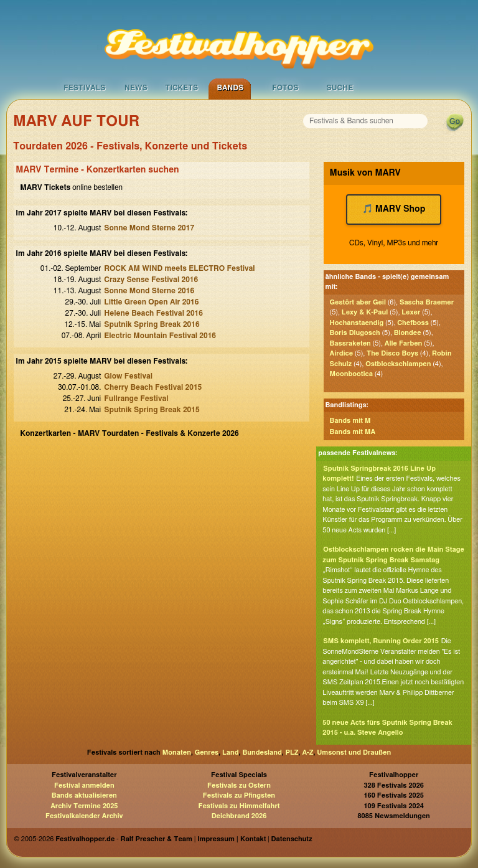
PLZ (292, 752)
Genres (207, 752)
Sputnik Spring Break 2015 (152, 410)
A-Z (307, 752)
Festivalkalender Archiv (84, 816)
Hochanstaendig (357, 323)
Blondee (408, 333)
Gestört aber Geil (358, 302)
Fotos (285, 88)
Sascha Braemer (427, 302)
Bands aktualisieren (84, 795)
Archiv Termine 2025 (84, 806)
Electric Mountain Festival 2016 (160, 336)
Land (231, 752)
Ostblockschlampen (398, 364)
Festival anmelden (84, 785)
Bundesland (262, 752)
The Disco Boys (392, 353)
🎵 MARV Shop (394, 209)
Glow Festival (128, 376)
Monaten (177, 752)
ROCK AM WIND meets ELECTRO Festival (179, 268)
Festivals (84, 88)
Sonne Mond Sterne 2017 (149, 228)
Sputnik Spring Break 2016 (152, 324)
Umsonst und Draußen (354, 752)
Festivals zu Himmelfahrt (239, 806)
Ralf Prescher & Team (157, 839)
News (136, 88)
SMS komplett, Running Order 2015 (381, 641)
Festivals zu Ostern (239, 785)
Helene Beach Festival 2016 (153, 313)
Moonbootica (351, 374)
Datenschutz (292, 839)
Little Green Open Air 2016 (151, 302)
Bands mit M (350, 421)
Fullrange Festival (136, 399)
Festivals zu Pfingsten (239, 795)
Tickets (181, 88)
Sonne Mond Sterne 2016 (149, 291)
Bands (230, 88)
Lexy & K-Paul (365, 312)
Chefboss (413, 323)
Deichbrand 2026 (239, 816)
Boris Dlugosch (355, 333)
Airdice (342, 353)
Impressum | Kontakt (232, 839)
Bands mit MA (353, 432)
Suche (340, 88)
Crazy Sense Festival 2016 (151, 280)
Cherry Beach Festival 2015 (153, 387)
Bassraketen (350, 343)
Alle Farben (404, 343)
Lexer (411, 312)
